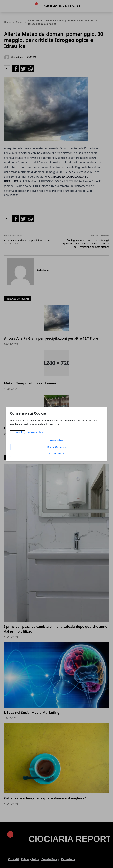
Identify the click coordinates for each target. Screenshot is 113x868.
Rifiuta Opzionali (56, 447)
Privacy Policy (35, 432)
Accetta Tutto (56, 454)
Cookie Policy (18, 432)
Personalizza (57, 440)
